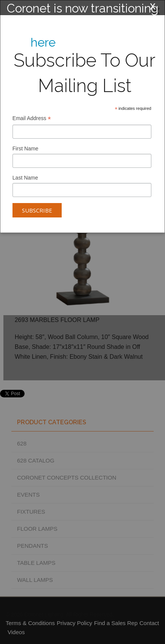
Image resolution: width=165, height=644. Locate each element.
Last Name (25, 178)
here (43, 42)
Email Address (32, 119)
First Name (25, 148)
